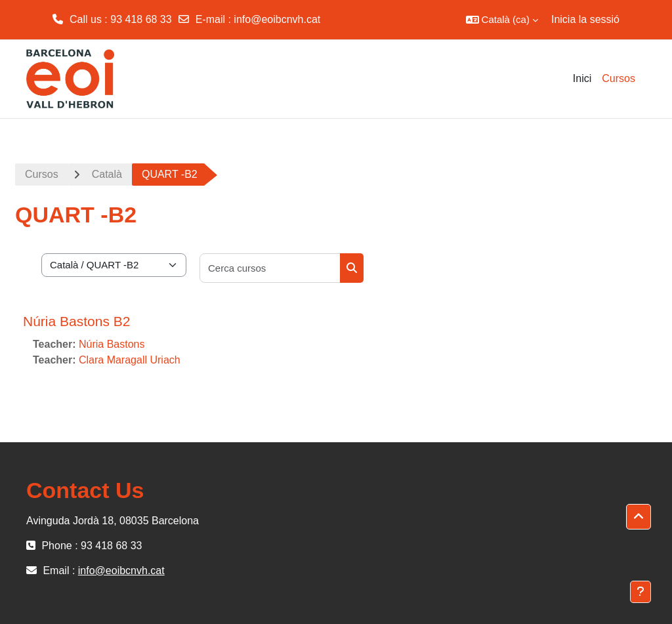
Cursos (42, 174)
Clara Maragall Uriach (130, 360)
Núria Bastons (112, 344)
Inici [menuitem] (582, 78)
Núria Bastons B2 (76, 321)
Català (107, 174)
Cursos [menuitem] (619, 78)
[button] (502, 20)
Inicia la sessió (585, 19)
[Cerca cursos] (270, 268)
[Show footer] (640, 592)
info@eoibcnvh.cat (277, 19)
